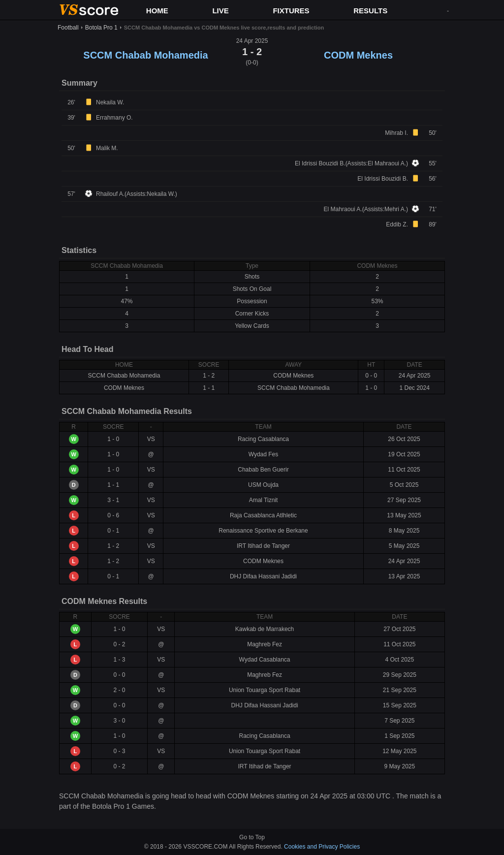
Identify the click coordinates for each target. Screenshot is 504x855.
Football (68, 28)
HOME (157, 11)
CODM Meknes (358, 55)
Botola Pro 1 (101, 28)
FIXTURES (291, 11)
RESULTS (370, 11)
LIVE (220, 11)
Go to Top (252, 837)
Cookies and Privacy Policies (322, 847)
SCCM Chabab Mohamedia (145, 55)
